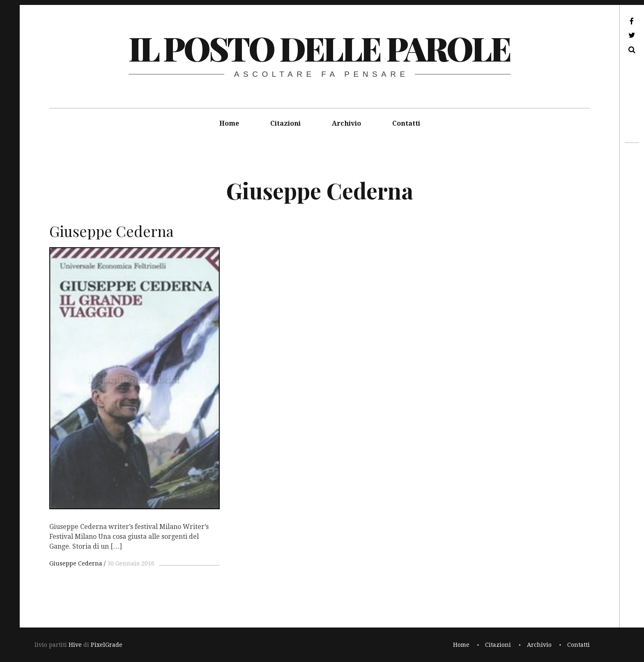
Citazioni (285, 123)
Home (229, 123)
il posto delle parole (319, 48)
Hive (75, 645)
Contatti (406, 123)
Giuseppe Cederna (76, 563)
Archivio (346, 123)
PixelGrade (107, 645)
